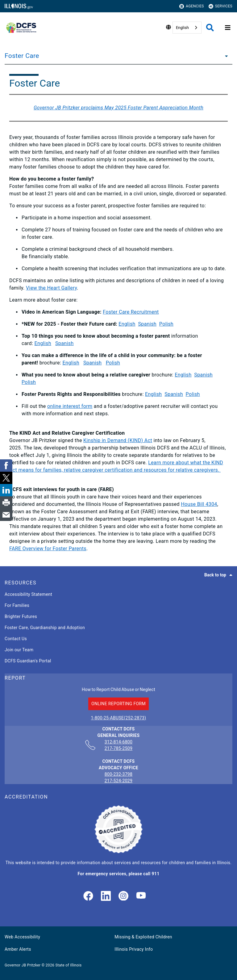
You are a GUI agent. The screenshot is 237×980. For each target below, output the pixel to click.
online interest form (70, 406)
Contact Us (16, 639)
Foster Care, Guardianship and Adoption (45, 628)
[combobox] (187, 28)
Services (220, 6)
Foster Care (22, 56)
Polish (166, 324)
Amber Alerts (18, 949)
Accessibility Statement (28, 594)
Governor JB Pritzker (23, 965)
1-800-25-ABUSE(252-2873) (119, 718)
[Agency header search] (210, 28)
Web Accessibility (22, 937)
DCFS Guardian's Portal (28, 661)
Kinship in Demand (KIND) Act (118, 440)
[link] (88, 896)
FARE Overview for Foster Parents (48, 549)
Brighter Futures (21, 616)
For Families (17, 605)
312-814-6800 (119, 742)
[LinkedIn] (106, 896)
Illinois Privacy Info (134, 949)
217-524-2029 (119, 781)
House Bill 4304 (199, 504)
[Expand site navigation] (228, 28)
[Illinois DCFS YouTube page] (141, 896)
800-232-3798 (119, 774)
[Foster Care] (225, 56)
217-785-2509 (119, 748)
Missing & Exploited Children (143, 937)
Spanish (147, 324)
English (182, 28)
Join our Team (19, 650)
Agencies (192, 6)
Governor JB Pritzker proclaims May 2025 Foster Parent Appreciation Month (118, 108)
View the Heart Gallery (51, 288)
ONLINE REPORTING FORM (118, 704)
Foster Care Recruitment (131, 312)
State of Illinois (68, 965)
